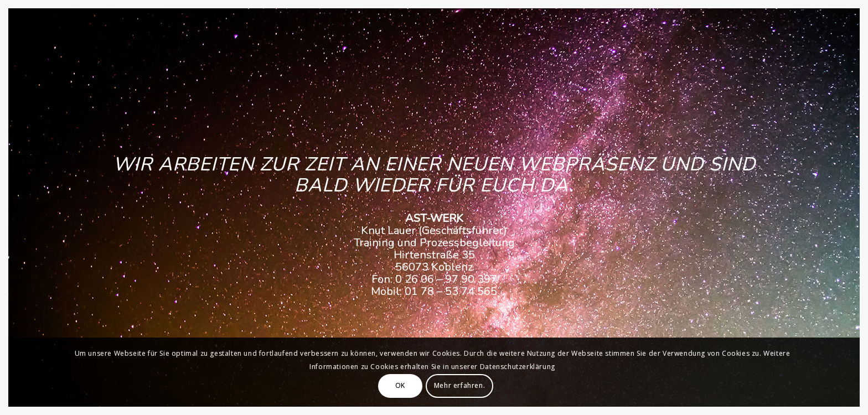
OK (400, 385)
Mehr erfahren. (459, 385)
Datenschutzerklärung (518, 367)
